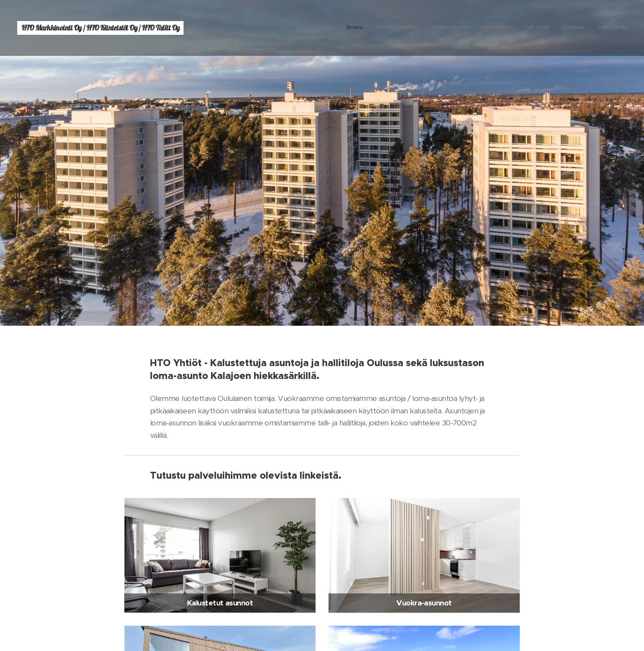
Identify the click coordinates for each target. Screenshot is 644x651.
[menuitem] (547, 28)
